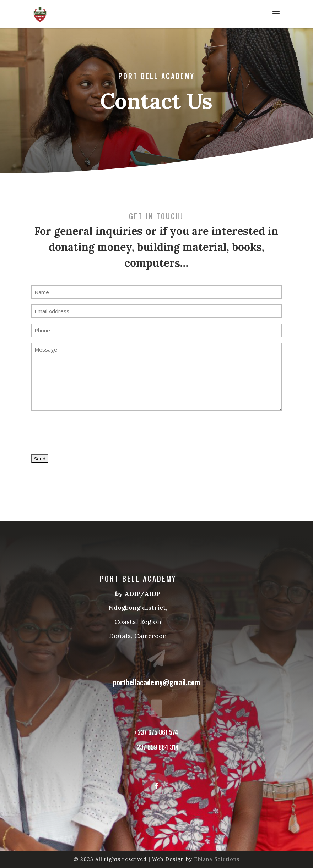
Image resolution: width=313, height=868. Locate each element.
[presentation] (85, 433)
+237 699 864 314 (156, 743)
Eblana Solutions (217, 859)
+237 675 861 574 (156, 729)
